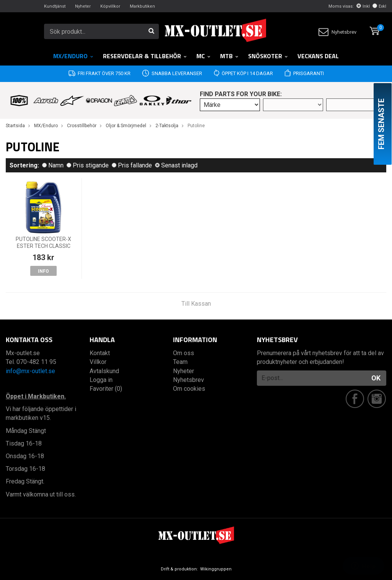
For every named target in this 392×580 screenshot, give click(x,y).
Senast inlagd (176, 165)
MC (204, 56)
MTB (229, 56)
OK (376, 378)
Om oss (184, 353)
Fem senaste (381, 124)
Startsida (15, 126)
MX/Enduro (73, 56)
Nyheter (83, 6)
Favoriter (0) (106, 389)
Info (43, 271)
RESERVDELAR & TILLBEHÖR (145, 56)
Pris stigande (88, 165)
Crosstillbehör (82, 126)
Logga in (101, 380)
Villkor (98, 362)
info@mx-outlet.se (30, 371)
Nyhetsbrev (337, 32)
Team (180, 362)
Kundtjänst (55, 6)
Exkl (379, 6)
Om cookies (189, 389)
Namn (53, 165)
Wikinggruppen (216, 569)
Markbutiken (142, 6)
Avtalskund (104, 371)
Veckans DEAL (318, 56)
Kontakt (100, 353)
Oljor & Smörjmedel (126, 126)
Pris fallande (132, 165)
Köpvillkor (110, 6)
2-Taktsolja (167, 126)
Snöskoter (268, 56)
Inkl (363, 6)
